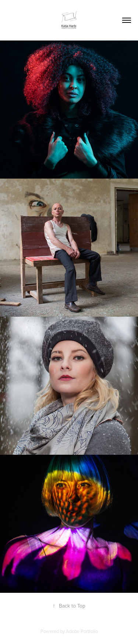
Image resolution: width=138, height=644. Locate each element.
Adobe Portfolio (82, 631)
